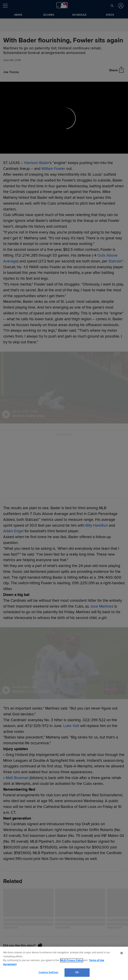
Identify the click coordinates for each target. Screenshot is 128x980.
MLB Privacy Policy (72, 960)
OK (77, 972)
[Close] (122, 953)
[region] (64, 963)
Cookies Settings (48, 972)
